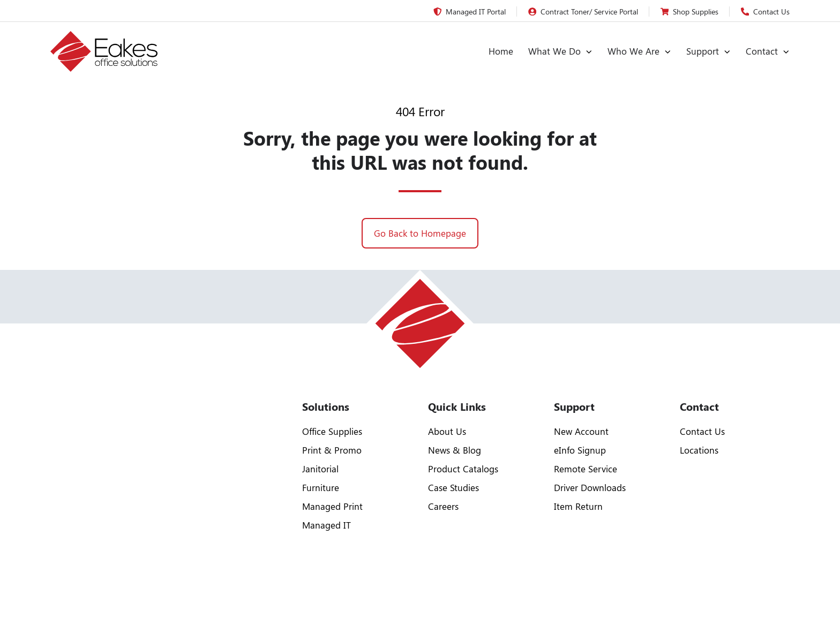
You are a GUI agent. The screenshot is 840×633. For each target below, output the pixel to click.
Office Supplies (332, 431)
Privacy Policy (721, 603)
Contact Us (702, 431)
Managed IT (327, 525)
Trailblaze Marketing (292, 603)
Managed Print (332, 506)
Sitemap (777, 603)
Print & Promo (332, 450)
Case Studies (453, 487)
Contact (762, 51)
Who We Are (633, 51)
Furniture (321, 487)
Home (501, 51)
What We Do (554, 51)
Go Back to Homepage (420, 233)
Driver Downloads (590, 487)
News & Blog (455, 450)
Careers (443, 506)
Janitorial (320, 469)
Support (703, 51)
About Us (447, 431)
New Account (581, 431)
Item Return (578, 506)
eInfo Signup (580, 450)
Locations (699, 450)
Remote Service (586, 469)
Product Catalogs (463, 469)
